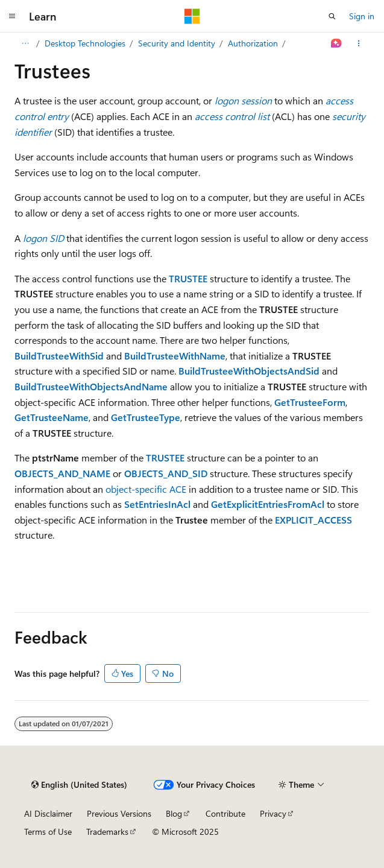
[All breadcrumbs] (25, 43)
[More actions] (359, 43)
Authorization (253, 43)
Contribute (225, 813)
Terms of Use (48, 832)
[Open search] (332, 16)
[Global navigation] (12, 16)
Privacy (273, 813)
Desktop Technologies (85, 43)
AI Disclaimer (48, 813)
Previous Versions (119, 813)
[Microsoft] (192, 16)
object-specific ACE (146, 489)
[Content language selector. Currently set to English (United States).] (79, 785)
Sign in (362, 16)
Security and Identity (177, 43)
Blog (174, 813)
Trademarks (107, 832)
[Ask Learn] (337, 43)
